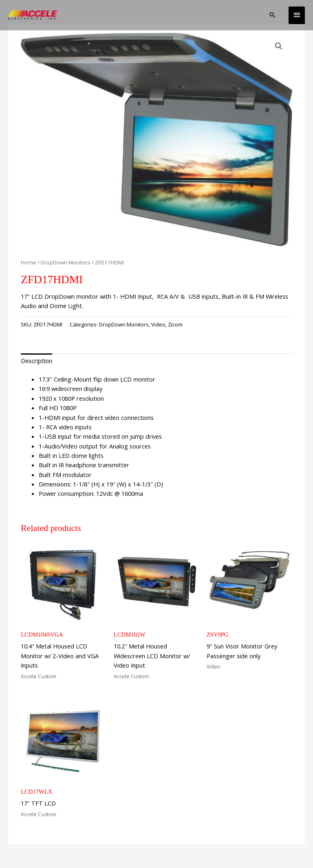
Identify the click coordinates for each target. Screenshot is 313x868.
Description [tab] (36, 361)
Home (29, 262)
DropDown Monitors (66, 262)
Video (158, 324)
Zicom (175, 324)
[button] (272, 15)
